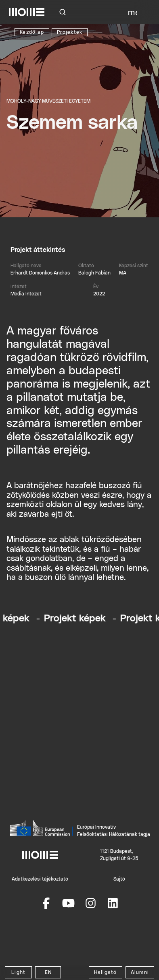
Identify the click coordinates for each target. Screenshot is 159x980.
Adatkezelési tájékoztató (40, 879)
